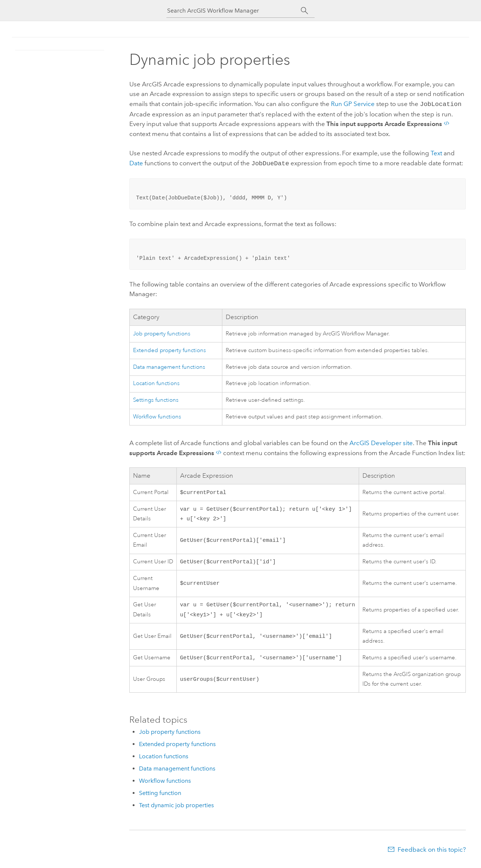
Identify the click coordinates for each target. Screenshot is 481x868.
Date (136, 162)
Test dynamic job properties (176, 809)
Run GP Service (353, 104)
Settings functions (156, 399)
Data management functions (169, 366)
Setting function (160, 797)
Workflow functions (157, 415)
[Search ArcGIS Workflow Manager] (234, 11)
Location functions (156, 382)
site (381, 441)
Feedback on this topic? (432, 853)
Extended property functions (170, 349)
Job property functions (162, 332)
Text (436, 152)
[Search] (304, 11)
